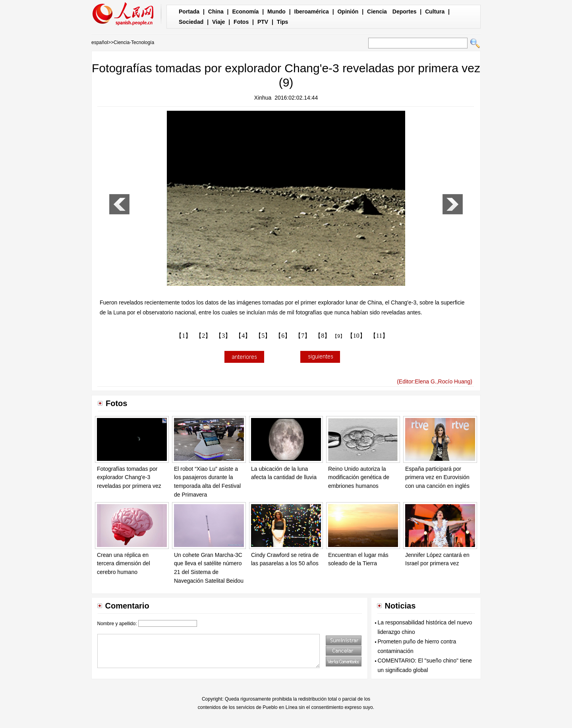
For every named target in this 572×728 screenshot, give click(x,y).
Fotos (241, 22)
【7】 (303, 336)
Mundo (276, 12)
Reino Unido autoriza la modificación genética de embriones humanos (359, 477)
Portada (189, 12)
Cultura (435, 12)
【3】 (223, 336)
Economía (245, 12)
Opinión (348, 12)
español (100, 42)
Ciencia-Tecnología (134, 42)
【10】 (356, 336)
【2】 (203, 336)
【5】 (263, 336)
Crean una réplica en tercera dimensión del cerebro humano (124, 563)
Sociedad (191, 22)
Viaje (218, 22)
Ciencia (377, 12)
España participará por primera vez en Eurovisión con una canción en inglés (437, 477)
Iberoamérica (312, 12)
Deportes (405, 12)
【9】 (339, 336)
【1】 (184, 336)
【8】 (323, 336)
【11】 (379, 336)
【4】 (243, 336)
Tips (283, 22)
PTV (263, 22)
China (216, 12)
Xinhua (263, 98)
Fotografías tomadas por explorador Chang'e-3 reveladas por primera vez (129, 477)
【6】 (283, 336)
